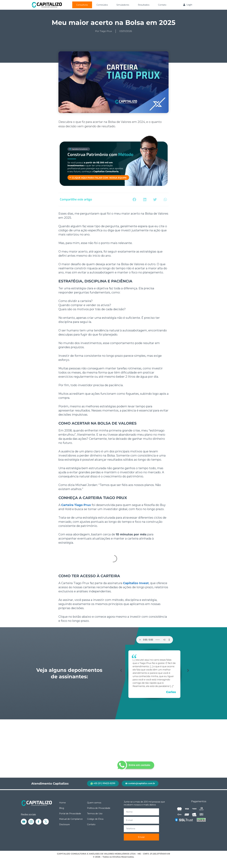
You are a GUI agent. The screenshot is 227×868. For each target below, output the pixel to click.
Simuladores (123, 5)
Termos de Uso (95, 814)
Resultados (144, 5)
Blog (62, 808)
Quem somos (94, 803)
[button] (134, 200)
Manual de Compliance (71, 819)
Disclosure (64, 824)
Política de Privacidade (99, 808)
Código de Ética (95, 819)
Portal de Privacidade (70, 814)
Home (62, 803)
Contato (162, 5)
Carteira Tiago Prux (76, 505)
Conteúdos (102, 5)
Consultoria (82, 5)
